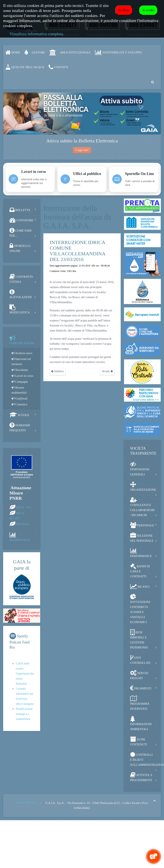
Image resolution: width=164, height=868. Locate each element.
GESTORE (35, 52)
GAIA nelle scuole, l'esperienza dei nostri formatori (25, 674)
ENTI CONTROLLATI (140, 660)
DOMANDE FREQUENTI (20, 427)
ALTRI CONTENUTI (139, 741)
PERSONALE (142, 525)
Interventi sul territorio (21, 362)
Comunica (19, 404)
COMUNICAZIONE (22, 340)
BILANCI (140, 586)
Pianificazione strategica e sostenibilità (24, 714)
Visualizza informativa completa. (37, 34)
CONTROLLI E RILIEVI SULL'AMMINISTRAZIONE (145, 759)
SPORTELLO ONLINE (20, 248)
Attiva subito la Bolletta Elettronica (82, 141)
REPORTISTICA (20, 540)
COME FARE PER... (21, 232)
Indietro (57, 371)
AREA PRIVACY (26, 803)
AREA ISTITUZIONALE (70, 52)
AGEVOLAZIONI (21, 294)
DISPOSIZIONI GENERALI (140, 469)
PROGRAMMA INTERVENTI (140, 703)
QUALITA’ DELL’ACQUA (25, 67)
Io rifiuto (124, 10)
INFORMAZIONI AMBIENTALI (141, 723)
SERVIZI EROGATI (139, 675)
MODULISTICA (20, 309)
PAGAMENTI (141, 688)
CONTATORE (21, 220)
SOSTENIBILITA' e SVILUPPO (118, 52)
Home (13, 52)
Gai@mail (20, 399)
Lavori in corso (22, 376)
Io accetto (148, 10)
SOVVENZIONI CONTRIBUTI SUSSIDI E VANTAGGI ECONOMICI (140, 609)
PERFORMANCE (141, 553)
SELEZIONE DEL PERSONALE (142, 537)
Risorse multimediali (19, 390)
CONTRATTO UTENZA (21, 279)
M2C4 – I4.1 (24, 507)
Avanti (107, 371)
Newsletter (20, 370)
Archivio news (22, 353)
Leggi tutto (82, 150)
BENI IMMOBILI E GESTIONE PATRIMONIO (139, 639)
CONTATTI (58, 67)
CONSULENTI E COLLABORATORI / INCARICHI (142, 507)
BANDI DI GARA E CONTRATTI (140, 571)
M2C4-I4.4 (23, 524)
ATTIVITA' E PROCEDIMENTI (141, 777)
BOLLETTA (20, 210)
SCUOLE (19, 415)
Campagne (20, 382)
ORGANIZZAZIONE (143, 486)
